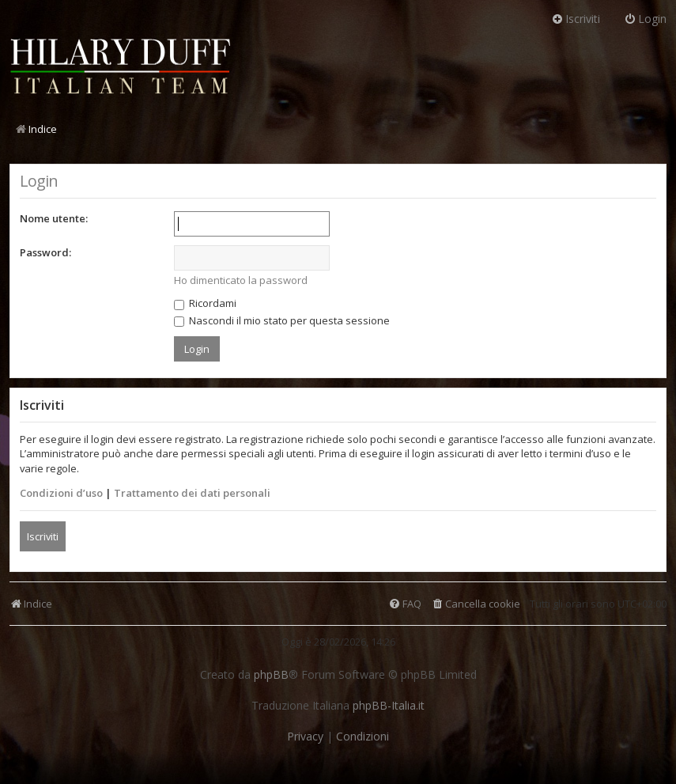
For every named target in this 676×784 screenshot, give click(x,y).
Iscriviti (43, 536)
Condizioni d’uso (61, 493)
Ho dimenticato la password (241, 280)
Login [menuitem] (645, 19)
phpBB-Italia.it (389, 706)
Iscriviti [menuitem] (576, 19)
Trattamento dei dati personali (192, 493)
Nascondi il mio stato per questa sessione (282, 320)
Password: (45, 252)
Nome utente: (54, 218)
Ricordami (205, 303)
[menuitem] (476, 604)
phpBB (271, 675)
